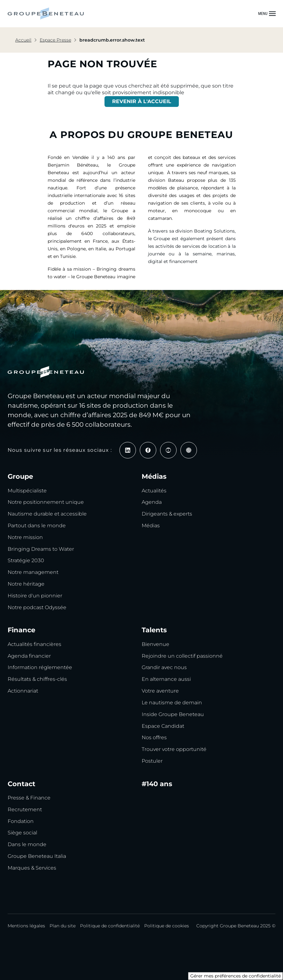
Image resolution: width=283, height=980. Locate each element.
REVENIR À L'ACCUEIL (142, 101)
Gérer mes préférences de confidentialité (236, 976)
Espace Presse (55, 40)
